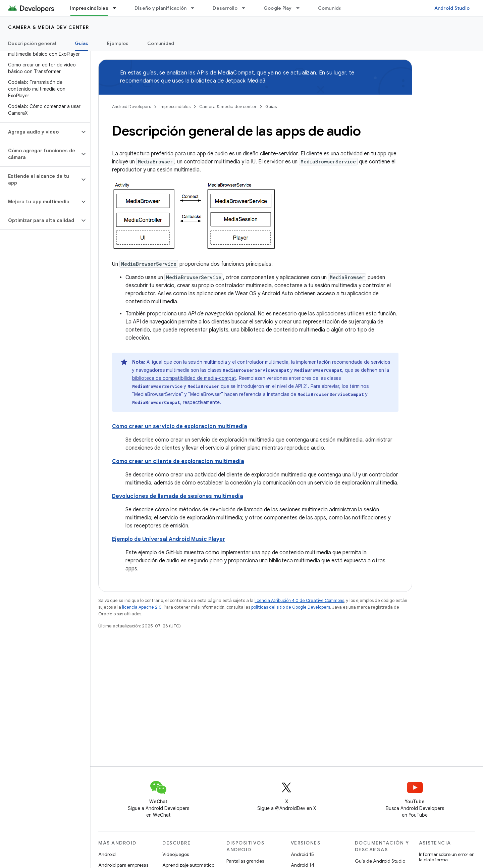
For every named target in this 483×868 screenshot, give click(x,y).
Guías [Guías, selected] (82, 43)
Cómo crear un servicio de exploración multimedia (180, 426)
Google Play (278, 8)
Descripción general (32, 43)
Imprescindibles (175, 107)
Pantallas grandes (245, 861)
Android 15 (302, 854)
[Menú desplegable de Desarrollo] (247, 8)
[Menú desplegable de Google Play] (301, 8)
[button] (40, 132)
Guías (271, 107)
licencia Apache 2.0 (142, 607)
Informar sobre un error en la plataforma (447, 857)
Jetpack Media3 (246, 81)
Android (107, 854)
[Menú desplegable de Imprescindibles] (117, 8)
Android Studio (452, 8)
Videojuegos (176, 854)
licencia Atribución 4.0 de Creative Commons (299, 600)
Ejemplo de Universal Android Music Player (169, 539)
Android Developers (131, 107)
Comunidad (331, 8)
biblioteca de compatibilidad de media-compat (184, 378)
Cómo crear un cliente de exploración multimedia (178, 461)
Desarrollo (225, 8)
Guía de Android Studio (380, 861)
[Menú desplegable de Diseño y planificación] (196, 8)
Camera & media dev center (49, 27)
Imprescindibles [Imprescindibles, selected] (89, 8)
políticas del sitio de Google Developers (291, 607)
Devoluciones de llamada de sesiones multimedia (178, 496)
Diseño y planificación (161, 8)
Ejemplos (118, 43)
